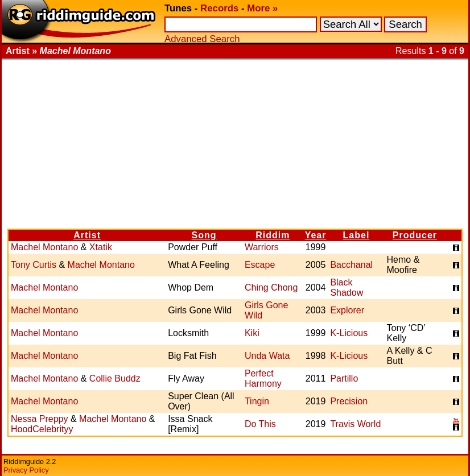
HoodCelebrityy (42, 429)
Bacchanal (351, 265)
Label (356, 235)
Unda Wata (267, 356)
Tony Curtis (34, 265)
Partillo (344, 378)
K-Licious (349, 333)
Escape (260, 265)
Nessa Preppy (40, 419)
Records (219, 8)
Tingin (257, 401)
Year (316, 235)
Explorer (347, 310)
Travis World (355, 424)
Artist (87, 235)
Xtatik (101, 247)
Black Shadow (347, 287)
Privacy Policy (26, 470)
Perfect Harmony (263, 378)
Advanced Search (202, 39)
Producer (415, 235)
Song (204, 235)
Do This (260, 424)
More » (262, 8)
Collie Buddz (115, 378)
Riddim (273, 235)
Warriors (262, 247)
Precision (349, 401)
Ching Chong (271, 287)
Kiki (252, 333)
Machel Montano (44, 247)
